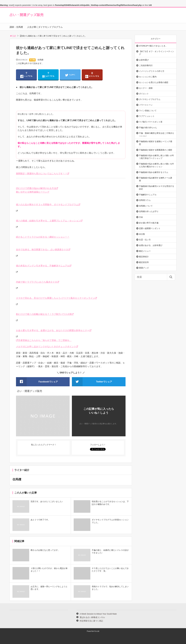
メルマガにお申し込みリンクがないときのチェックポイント (46, 347)
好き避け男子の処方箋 (149, 223)
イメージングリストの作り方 (152, 71)
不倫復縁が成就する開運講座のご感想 (156, 150)
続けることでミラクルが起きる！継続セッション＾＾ (43, 237)
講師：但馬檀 (16, 27)
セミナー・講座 (146, 88)
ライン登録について (148, 111)
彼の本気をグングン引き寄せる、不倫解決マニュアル (43, 266)
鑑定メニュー (145, 251)
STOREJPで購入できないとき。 (153, 46)
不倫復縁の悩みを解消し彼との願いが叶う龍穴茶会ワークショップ (157, 157)
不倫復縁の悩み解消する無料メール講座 (156, 179)
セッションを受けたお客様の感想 (154, 82)
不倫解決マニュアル (148, 195)
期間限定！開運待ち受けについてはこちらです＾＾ (42, 174)
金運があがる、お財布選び (151, 245)
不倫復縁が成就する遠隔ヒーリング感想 (156, 143)
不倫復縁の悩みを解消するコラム (154, 172)
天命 (141, 217)
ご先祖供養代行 (146, 65)
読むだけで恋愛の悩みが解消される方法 (36, 188)
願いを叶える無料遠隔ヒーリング (33, 192)
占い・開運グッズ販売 (27, 15)
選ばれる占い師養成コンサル (92, 617)
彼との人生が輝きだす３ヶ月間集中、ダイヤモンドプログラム (47, 205)
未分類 (32, 60)
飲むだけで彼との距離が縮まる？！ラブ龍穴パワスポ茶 (44, 314)
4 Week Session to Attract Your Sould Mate (98, 614)
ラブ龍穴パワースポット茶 (151, 122)
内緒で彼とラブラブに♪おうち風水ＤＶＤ (37, 282)
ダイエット (144, 94)
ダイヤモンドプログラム (150, 99)
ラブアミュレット (147, 116)
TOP (13, 36)
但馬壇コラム (145, 200)
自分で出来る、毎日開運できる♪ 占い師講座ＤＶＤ (42, 250)
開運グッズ (144, 268)
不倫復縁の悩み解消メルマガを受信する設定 (157, 188)
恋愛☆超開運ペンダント (150, 228)
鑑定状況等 (144, 262)
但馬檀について (146, 206)
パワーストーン (146, 105)
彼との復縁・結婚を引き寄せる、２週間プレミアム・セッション (48, 221)
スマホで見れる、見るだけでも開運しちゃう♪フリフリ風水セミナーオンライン (55, 298)
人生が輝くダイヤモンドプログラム (45, 27)
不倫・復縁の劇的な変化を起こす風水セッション (157, 134)
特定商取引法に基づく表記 (91, 621)
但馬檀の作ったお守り (149, 211)
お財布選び (144, 60)
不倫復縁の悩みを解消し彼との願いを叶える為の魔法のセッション (157, 165)
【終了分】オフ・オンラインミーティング (157, 53)
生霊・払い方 (145, 240)
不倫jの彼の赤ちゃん (148, 128)
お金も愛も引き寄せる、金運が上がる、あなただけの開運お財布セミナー (53, 330)
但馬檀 (40, 60)
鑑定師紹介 (144, 257)
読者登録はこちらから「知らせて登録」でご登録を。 (45, 340)
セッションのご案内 (148, 77)
